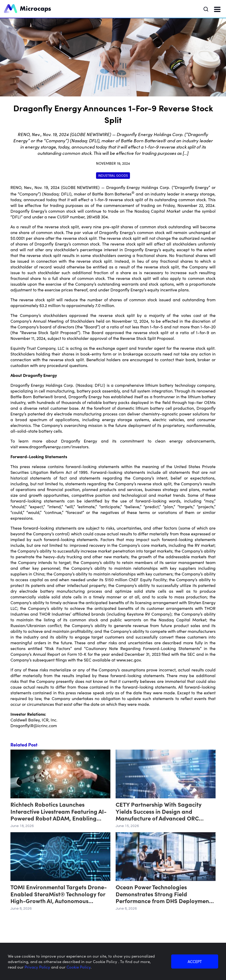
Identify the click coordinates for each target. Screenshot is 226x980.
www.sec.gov (129, 660)
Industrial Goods (113, 175)
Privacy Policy (38, 967)
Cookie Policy (79, 967)
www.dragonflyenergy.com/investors (54, 446)
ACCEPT (195, 961)
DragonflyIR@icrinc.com (34, 725)
